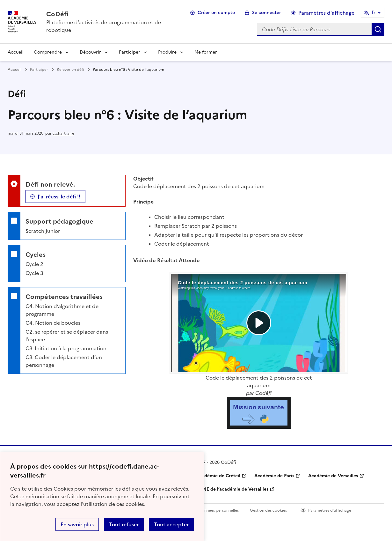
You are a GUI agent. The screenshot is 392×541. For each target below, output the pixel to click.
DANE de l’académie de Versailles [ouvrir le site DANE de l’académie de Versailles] (232, 489)
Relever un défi (70, 70)
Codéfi (263, 393)
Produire (167, 52)
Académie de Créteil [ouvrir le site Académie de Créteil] (218, 476)
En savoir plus (77, 524)
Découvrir (90, 52)
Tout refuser (124, 524)
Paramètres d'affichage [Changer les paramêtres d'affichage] (326, 13)
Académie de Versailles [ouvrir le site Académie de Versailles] (333, 476)
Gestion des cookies (268, 510)
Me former (206, 52)
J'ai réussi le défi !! (59, 196)
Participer (130, 52)
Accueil (16, 52)
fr (374, 13)
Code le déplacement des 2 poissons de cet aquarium (259, 382)
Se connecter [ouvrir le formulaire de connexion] (267, 13)
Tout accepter (171, 524)
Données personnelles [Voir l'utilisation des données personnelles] (219, 510)
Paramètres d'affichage (330, 510)
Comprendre (48, 52)
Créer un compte (216, 13)
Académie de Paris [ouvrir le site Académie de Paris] (274, 476)
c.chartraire (63, 133)
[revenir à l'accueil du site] (111, 14)
